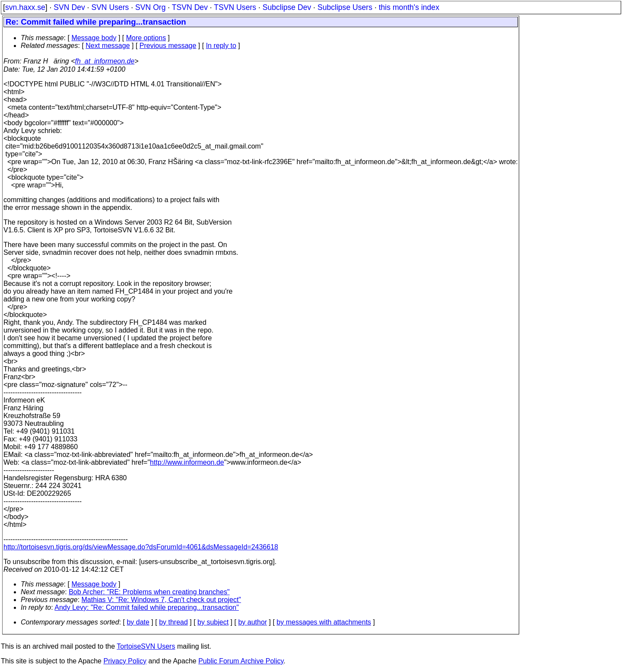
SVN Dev (69, 7)
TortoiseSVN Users (146, 646)
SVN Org (150, 7)
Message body (94, 38)
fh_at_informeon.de (105, 61)
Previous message (168, 46)
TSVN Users (235, 7)
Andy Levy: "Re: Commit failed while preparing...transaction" (147, 607)
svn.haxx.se (25, 7)
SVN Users (110, 7)
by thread (173, 622)
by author (252, 622)
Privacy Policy (125, 661)
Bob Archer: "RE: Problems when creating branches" (149, 592)
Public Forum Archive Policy (241, 661)
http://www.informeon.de (187, 462)
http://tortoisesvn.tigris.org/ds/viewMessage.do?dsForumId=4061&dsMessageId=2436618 (141, 547)
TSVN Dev (190, 7)
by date (138, 622)
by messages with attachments (324, 622)
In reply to (221, 46)
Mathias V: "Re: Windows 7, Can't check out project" (162, 600)
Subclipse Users (345, 7)
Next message (108, 46)
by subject (213, 622)
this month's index (409, 7)
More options (146, 38)
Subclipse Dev (287, 7)
